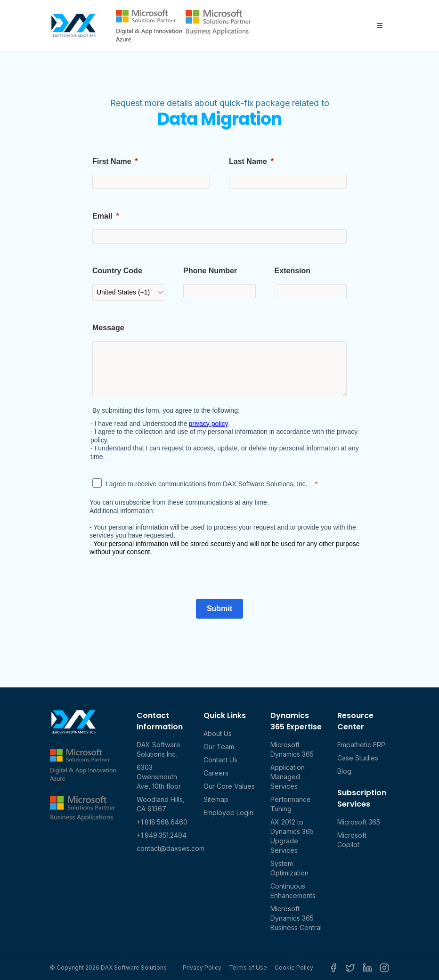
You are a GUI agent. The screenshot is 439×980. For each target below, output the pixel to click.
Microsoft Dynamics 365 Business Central (296, 918)
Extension (293, 271)
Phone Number (210, 271)
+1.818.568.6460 (162, 822)
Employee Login (228, 813)
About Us (218, 733)
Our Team (219, 747)
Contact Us (220, 760)
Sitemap (216, 799)
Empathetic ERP (361, 745)
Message (108, 328)
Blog (344, 771)
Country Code (117, 271)
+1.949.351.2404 (162, 835)
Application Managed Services (288, 777)
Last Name (248, 161)
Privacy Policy (202, 968)
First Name (112, 161)
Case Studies (358, 758)
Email (102, 216)
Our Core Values (229, 786)
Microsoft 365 (359, 822)
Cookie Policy (294, 968)
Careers (216, 773)
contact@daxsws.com (171, 848)
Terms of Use (248, 968)
